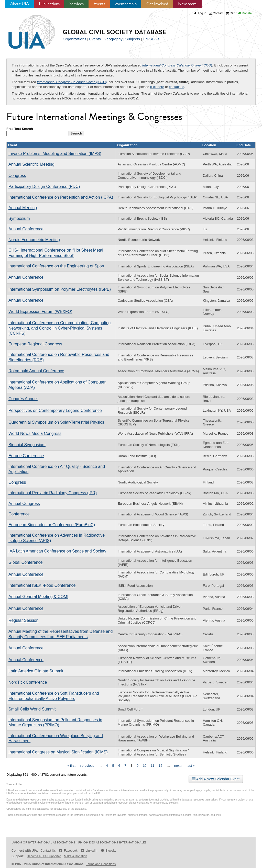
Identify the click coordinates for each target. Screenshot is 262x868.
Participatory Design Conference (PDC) (44, 187)
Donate (245, 13)
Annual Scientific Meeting (31, 164)
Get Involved (157, 4)
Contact (216, 13)
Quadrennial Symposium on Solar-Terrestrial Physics (56, 422)
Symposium (19, 218)
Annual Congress (24, 504)
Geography (113, 39)
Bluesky (108, 851)
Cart (231, 13)
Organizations (75, 39)
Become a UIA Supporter (44, 856)
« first (71, 766)
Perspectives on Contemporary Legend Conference (55, 410)
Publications (49, 4)
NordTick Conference (28, 682)
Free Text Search (20, 129)
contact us (176, 87)
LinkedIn (89, 851)
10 (145, 766)
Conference (19, 514)
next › (178, 766)
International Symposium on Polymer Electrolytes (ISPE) (60, 289)
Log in (202, 13)
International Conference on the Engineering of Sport (56, 266)
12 (160, 766)
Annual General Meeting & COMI (38, 597)
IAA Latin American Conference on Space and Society (57, 551)
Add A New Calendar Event (216, 779)
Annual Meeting (23, 208)
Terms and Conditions (101, 864)
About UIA (20, 4)
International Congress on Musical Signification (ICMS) (58, 752)
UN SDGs (151, 39)
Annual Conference (26, 229)
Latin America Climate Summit (36, 671)
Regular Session (23, 620)
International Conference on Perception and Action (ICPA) (61, 197)
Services (77, 4)
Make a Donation (76, 856)
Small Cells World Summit (32, 709)
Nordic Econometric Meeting (34, 240)
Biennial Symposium (27, 445)
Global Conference (25, 562)
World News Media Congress (35, 433)
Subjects (133, 39)
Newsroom (187, 4)
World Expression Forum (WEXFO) (40, 312)
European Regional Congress (35, 344)
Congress (17, 176)
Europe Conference (26, 456)
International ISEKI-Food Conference (42, 585)
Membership (126, 4)
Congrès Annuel (23, 399)
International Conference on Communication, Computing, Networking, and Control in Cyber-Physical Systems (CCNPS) (60, 328)
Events (99, 4)
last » (191, 766)
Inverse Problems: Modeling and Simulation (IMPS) (55, 154)
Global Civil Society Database (114, 32)
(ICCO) (177, 65)
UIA (26, 29)
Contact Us (48, 851)
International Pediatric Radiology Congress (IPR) (53, 493)
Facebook (68, 851)
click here (157, 87)
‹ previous (87, 766)
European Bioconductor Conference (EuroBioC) (52, 525)
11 (152, 766)
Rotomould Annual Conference (36, 371)
